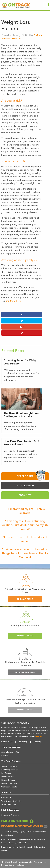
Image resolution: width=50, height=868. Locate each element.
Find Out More (25, 599)
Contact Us (7, 742)
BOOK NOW (25, 495)
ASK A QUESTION (25, 486)
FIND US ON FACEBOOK (17, 821)
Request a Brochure (10, 815)
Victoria (5, 756)
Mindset (16, 39)
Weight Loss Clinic (9, 784)
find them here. (13, 301)
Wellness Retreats (9, 787)
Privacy (38, 742)
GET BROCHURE (31, 476)
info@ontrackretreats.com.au (25, 826)
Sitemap (23, 742)
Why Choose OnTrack (11, 801)
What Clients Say (9, 804)
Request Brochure (25, 673)
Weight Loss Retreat (10, 766)
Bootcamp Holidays (10, 770)
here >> (39, 736)
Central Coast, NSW (10, 752)
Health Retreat (8, 777)
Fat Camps (6, 773)
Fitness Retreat (8, 780)
